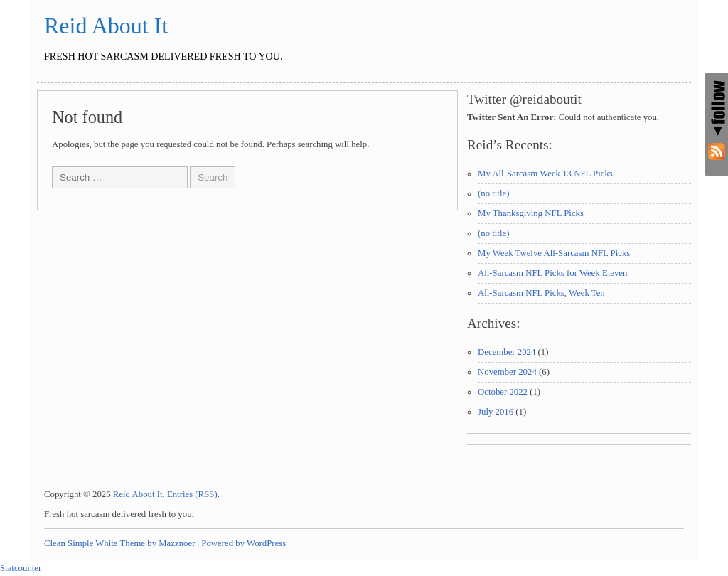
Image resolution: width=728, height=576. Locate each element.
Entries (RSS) (192, 494)
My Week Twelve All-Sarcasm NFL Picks (554, 253)
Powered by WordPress (243, 543)
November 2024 (507, 372)
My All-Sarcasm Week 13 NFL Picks (545, 174)
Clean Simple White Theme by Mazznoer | (122, 543)
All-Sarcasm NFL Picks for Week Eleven (552, 273)
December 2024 (507, 352)
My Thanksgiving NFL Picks (531, 213)
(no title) (493, 193)
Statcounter (21, 568)
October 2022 (503, 392)
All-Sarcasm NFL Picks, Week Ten (541, 293)
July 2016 (496, 412)
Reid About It (106, 26)
